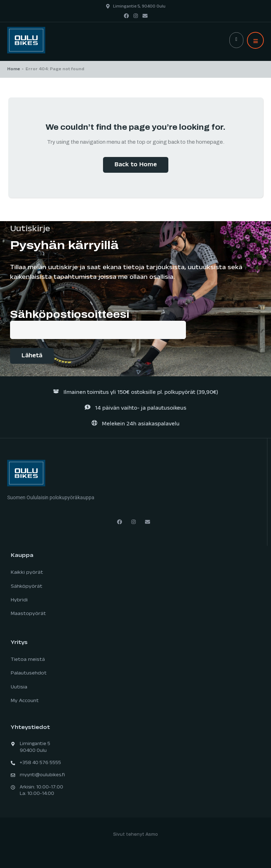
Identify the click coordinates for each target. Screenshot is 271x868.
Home (14, 70)
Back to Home (136, 165)
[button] (255, 40)
